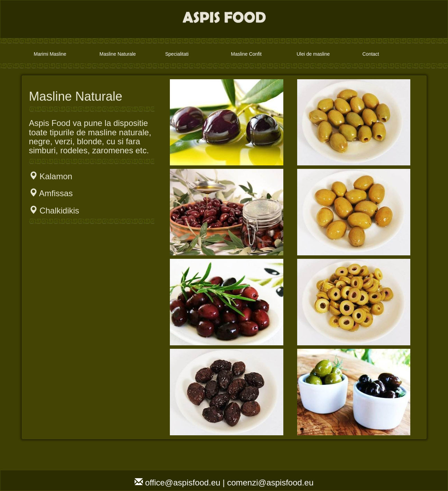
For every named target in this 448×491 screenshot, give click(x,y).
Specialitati (177, 54)
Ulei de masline (313, 54)
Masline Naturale (118, 54)
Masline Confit (246, 54)
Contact (371, 54)
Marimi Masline (50, 54)
